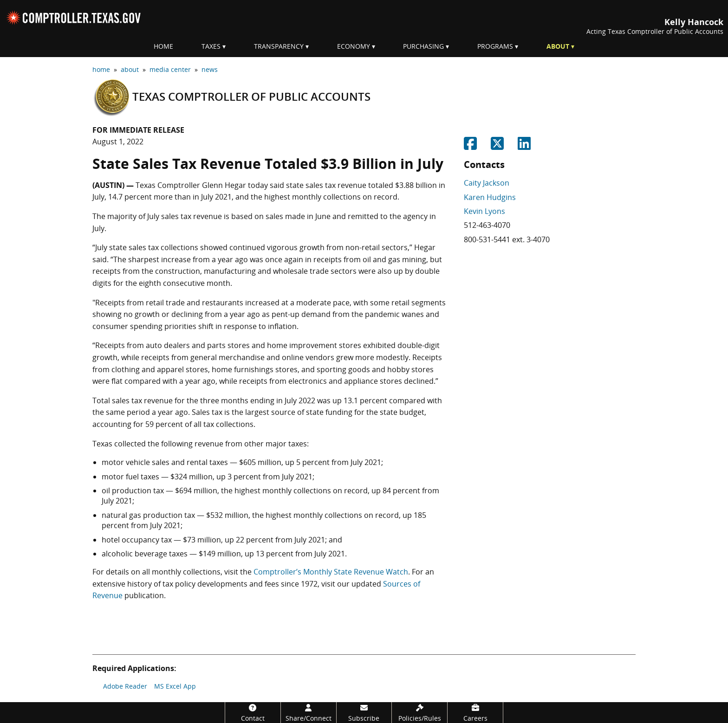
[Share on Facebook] (470, 146)
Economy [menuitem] (354, 46)
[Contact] (253, 713)
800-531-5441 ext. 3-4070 (507, 239)
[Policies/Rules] (419, 713)
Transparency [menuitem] (279, 46)
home (101, 69)
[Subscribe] (364, 713)
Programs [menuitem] (495, 46)
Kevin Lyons (484, 211)
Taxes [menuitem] (211, 46)
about (130, 69)
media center (170, 69)
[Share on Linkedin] (524, 146)
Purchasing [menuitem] (423, 46)
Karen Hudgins (490, 197)
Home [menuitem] (163, 46)
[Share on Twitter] (497, 146)
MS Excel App (175, 686)
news (210, 69)
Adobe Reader (125, 686)
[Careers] (475, 713)
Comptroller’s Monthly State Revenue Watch (331, 572)
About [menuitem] (558, 46)
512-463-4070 (487, 225)
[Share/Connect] (309, 713)
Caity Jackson (487, 183)
